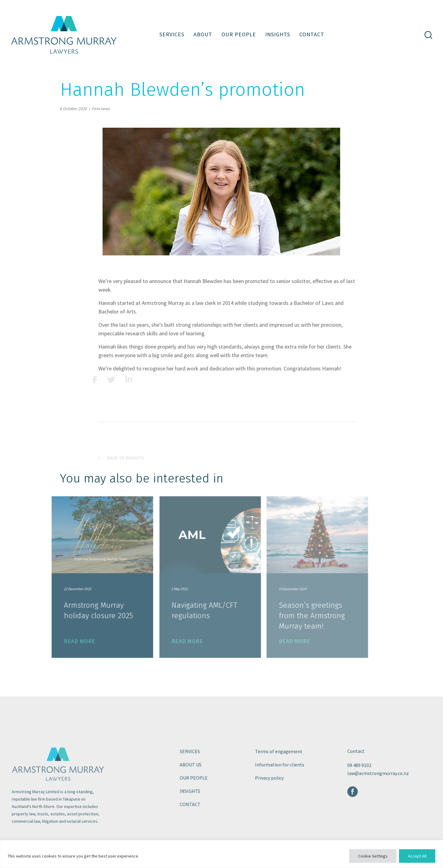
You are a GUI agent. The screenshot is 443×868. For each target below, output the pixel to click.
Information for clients (280, 785)
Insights (278, 34)
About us (191, 785)
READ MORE (58, 641)
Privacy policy (269, 798)
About (203, 34)
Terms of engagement (279, 772)
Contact (312, 34)
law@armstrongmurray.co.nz (378, 794)
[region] (221, 854)
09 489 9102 (359, 786)
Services (172, 34)
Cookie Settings (373, 856)
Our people (239, 34)
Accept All (417, 856)
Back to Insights (142, 478)
